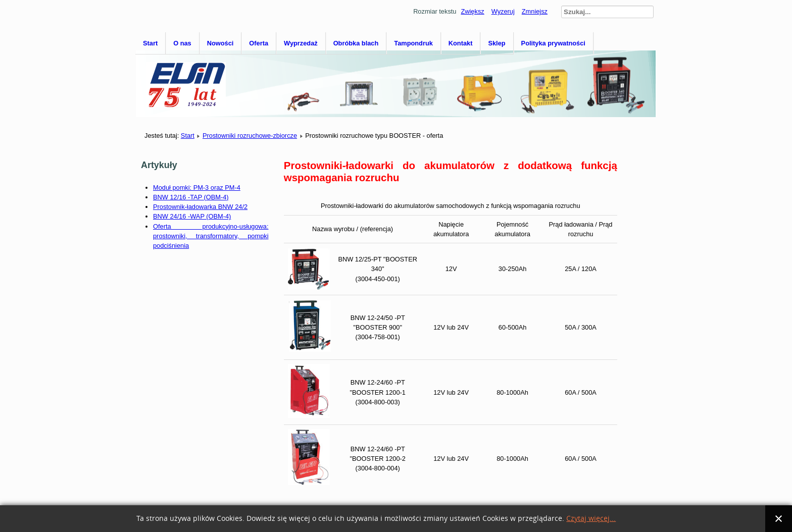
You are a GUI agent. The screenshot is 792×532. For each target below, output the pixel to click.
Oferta (259, 43)
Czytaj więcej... (591, 519)
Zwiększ (472, 11)
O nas (182, 43)
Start (150, 43)
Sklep (497, 43)
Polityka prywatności (553, 43)
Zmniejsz (535, 11)
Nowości (220, 43)
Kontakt (461, 43)
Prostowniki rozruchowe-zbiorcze (250, 136)
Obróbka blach (356, 43)
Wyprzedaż (301, 43)
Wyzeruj (503, 11)
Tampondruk (413, 43)
